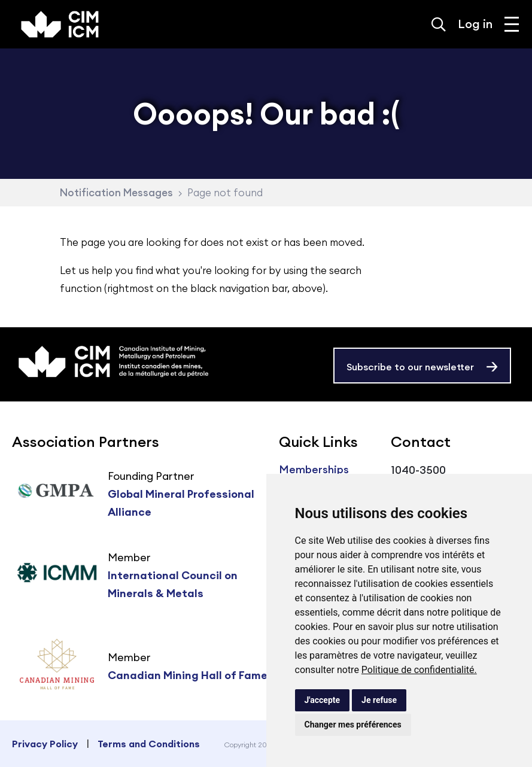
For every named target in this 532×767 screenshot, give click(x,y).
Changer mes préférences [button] (353, 725)
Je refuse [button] (379, 700)
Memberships (314, 469)
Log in (475, 24)
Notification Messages (116, 193)
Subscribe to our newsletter (410, 367)
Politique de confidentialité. (419, 670)
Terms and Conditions (149, 744)
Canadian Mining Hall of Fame (188, 675)
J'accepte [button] (323, 700)
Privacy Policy (45, 744)
